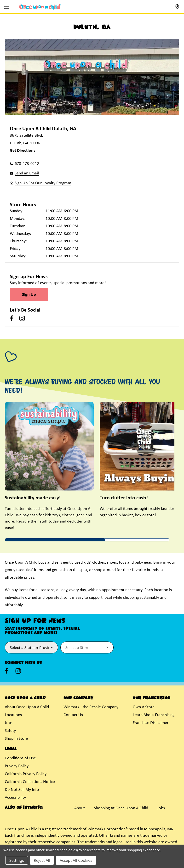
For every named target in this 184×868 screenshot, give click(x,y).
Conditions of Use (20, 758)
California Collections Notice (30, 782)
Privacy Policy (17, 766)
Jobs (9, 723)
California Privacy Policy (26, 774)
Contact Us (73, 715)
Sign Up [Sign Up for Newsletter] (29, 295)
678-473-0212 (27, 164)
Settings (17, 860)
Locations (13, 715)
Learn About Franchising (154, 715)
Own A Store (144, 707)
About (80, 808)
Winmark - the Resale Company (91, 707)
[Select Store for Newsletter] (87, 647)
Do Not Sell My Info (22, 790)
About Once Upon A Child (27, 707)
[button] (7, 7)
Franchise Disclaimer (151, 723)
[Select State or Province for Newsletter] (31, 647)
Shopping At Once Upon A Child (121, 808)
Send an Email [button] (27, 173)
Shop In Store (16, 739)
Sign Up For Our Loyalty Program (43, 183)
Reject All (42, 860)
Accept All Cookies (76, 860)
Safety (10, 731)
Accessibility (15, 798)
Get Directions (23, 151)
